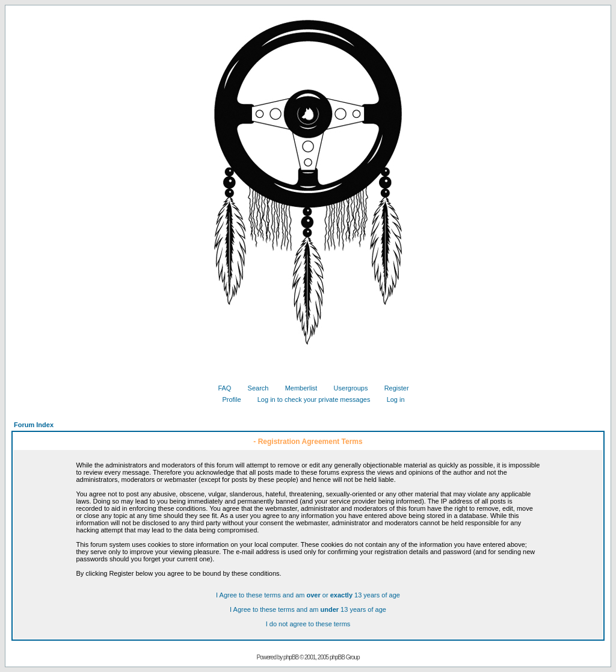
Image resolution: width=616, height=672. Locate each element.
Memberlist (297, 388)
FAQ (220, 388)
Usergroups (346, 388)
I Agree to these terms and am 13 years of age (308, 609)
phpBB (291, 657)
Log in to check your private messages (310, 399)
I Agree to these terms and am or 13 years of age (308, 595)
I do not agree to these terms (308, 624)
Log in (391, 399)
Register (392, 388)
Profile (227, 399)
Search (254, 388)
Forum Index (34, 425)
